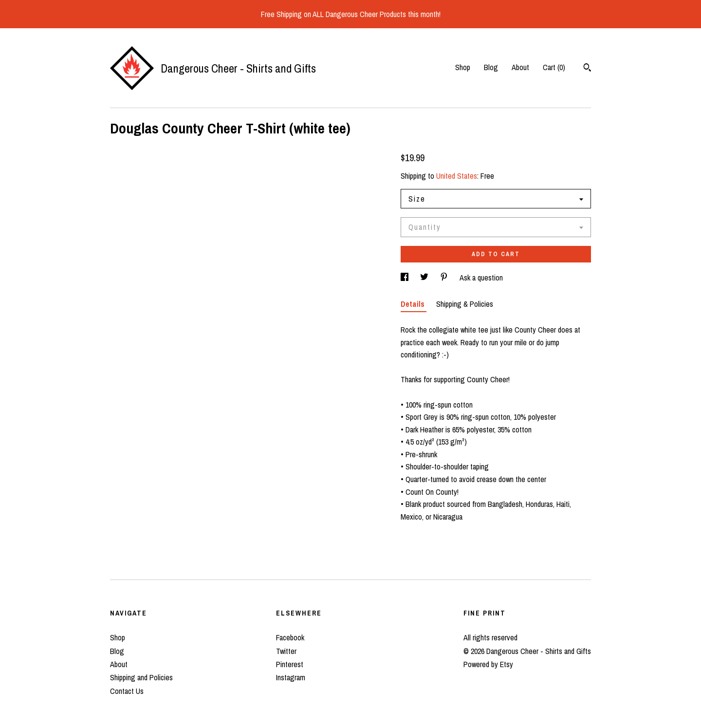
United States (457, 176)
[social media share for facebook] (406, 278)
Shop (463, 67)
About (520, 67)
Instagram (291, 677)
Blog (491, 67)
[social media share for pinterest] (445, 278)
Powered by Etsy (488, 664)
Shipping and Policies (141, 677)
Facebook (290, 637)
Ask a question (481, 278)
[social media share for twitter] (425, 278)
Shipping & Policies (465, 304)
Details (414, 304)
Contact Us (127, 691)
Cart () (554, 67)
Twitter (286, 651)
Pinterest (290, 664)
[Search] (587, 69)
